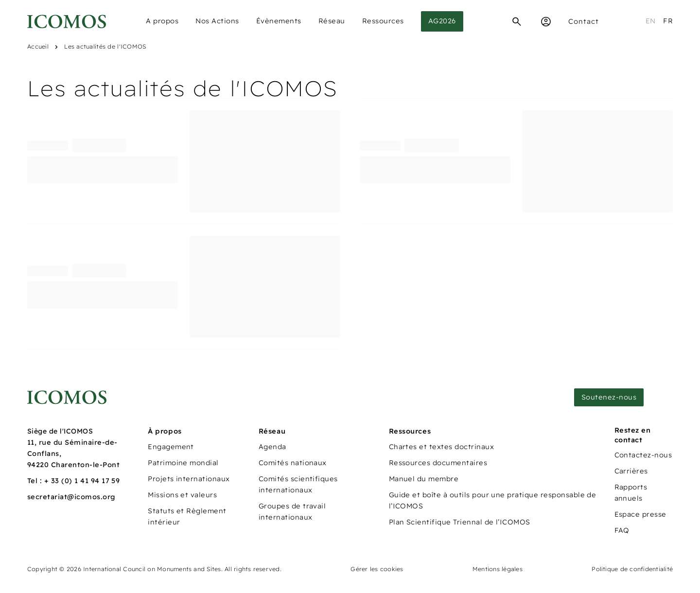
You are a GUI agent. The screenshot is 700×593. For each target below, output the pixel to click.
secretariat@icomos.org (71, 497)
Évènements (279, 21)
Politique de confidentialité (632, 569)
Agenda (272, 447)
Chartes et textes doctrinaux (441, 447)
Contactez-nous (643, 455)
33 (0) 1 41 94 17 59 (86, 481)
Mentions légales (498, 569)
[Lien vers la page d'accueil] (67, 397)
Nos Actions (217, 21)
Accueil (38, 46)
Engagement (171, 447)
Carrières (631, 471)
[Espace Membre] (546, 21)
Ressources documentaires (438, 463)
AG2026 (442, 21)
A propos (162, 21)
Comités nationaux (293, 463)
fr (668, 21)
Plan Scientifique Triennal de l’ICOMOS (460, 522)
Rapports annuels (631, 493)
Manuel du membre (424, 479)
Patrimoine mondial (183, 463)
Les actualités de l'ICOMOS (105, 46)
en (651, 21)
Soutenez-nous (609, 397)
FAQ (622, 530)
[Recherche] (517, 21)
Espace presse (640, 514)
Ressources (383, 21)
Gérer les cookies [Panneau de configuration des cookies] (377, 569)
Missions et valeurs (182, 495)
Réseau (332, 21)
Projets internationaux (189, 479)
